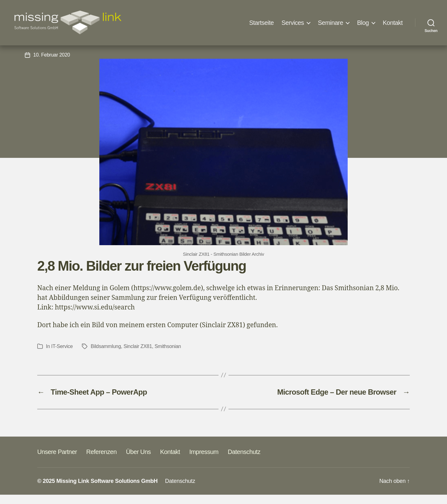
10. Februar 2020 (52, 64)
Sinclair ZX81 (138, 356)
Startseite (262, 23)
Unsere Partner (57, 461)
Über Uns (138, 461)
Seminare (330, 23)
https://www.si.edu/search (95, 317)
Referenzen (102, 461)
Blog (363, 23)
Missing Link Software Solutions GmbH (107, 490)
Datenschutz (244, 461)
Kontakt (393, 23)
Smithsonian (168, 356)
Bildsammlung (106, 356)
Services (293, 23)
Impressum (204, 461)
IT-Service (224, 48)
